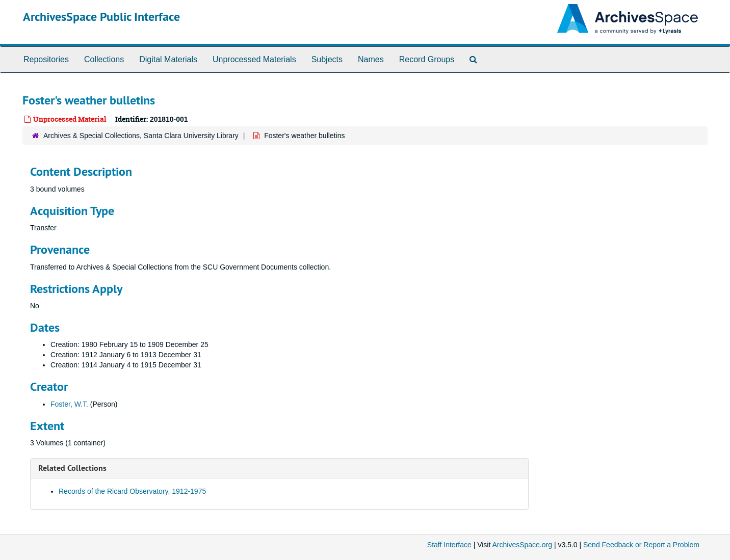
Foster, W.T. (69, 404)
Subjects (327, 59)
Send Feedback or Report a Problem (641, 545)
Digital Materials (168, 59)
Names (371, 59)
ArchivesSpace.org (522, 545)
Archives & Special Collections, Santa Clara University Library (141, 136)
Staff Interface (449, 545)
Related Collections (72, 468)
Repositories (46, 59)
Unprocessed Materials (254, 59)
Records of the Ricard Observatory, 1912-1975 (132, 491)
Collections (104, 59)
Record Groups (427, 59)
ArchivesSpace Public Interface (101, 17)
